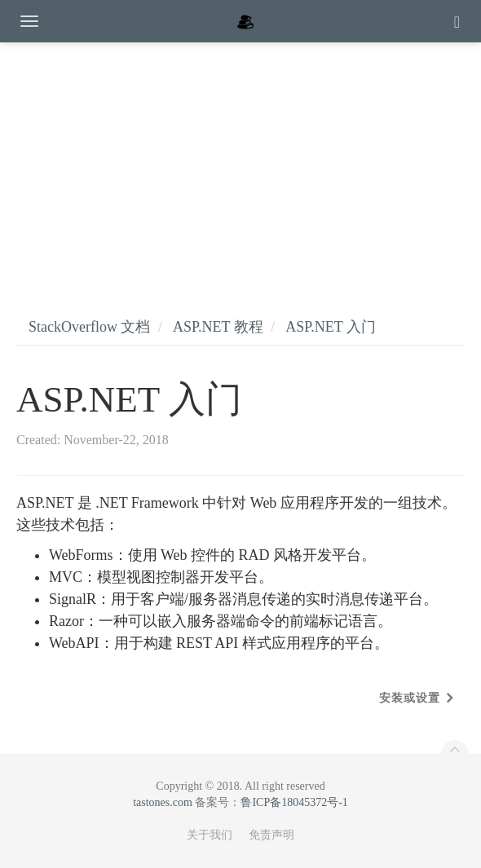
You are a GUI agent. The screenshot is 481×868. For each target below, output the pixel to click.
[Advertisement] (240, 163)
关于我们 (210, 835)
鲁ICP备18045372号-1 (294, 802)
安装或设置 (410, 698)
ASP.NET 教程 (218, 327)
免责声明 (271, 835)
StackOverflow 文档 (89, 327)
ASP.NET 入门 (331, 327)
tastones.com (163, 802)
